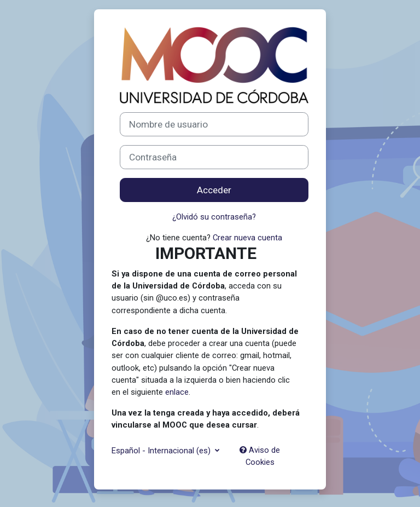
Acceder (214, 190)
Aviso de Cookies (260, 456)
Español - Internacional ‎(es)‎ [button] (162, 451)
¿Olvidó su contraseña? (214, 217)
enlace (177, 392)
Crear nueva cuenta (247, 238)
